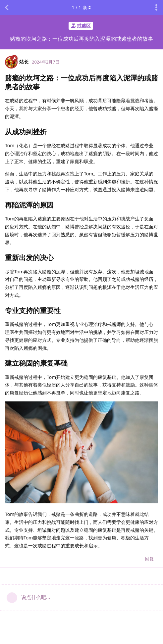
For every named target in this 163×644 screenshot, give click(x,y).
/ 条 (82, 7)
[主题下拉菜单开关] (156, 8)
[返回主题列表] (7, 8)
